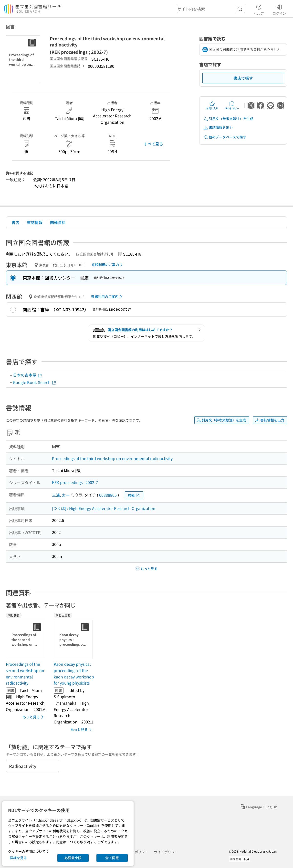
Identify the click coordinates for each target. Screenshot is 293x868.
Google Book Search (35, 382)
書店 (15, 222)
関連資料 (58, 222)
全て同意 (112, 858)
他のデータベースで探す (225, 137)
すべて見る (153, 144)
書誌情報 (35, 222)
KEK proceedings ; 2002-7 (75, 482)
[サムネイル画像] (26, 640)
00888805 (108, 495)
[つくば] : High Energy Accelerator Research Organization (104, 508)
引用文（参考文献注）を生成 (228, 119)
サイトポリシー (166, 852)
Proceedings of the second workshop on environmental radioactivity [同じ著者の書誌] (25, 673)
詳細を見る (18, 858)
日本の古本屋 (28, 375)
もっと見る (34, 717)
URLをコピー (232, 105)
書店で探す (243, 78)
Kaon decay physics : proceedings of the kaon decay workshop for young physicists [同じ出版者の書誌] (74, 673)
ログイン (279, 9)
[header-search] (211, 9)
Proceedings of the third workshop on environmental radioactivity (112, 458)
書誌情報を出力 (218, 128)
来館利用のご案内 (108, 265)
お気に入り (212, 105)
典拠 (134, 495)
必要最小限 (73, 858)
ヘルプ (259, 9)
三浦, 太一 (61, 495)
